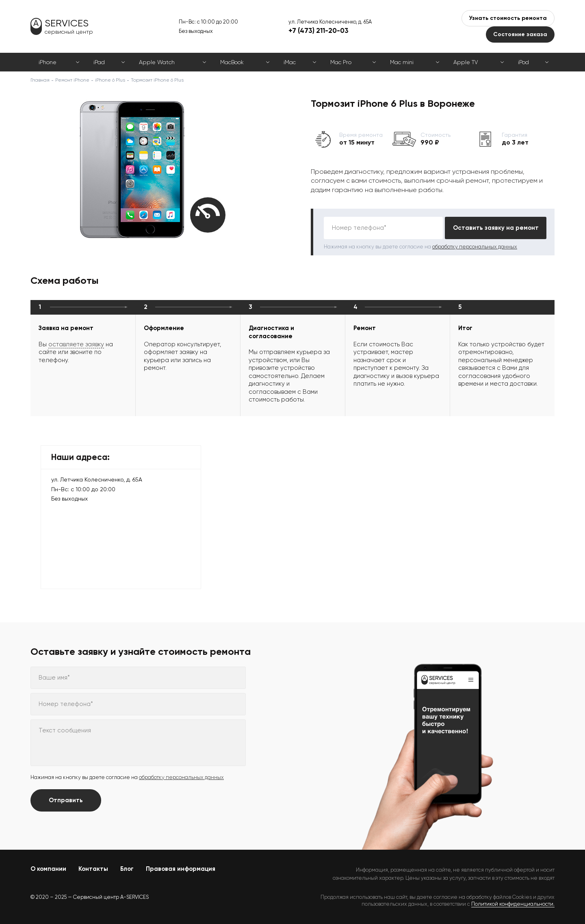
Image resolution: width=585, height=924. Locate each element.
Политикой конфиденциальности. (513, 904)
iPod (523, 62)
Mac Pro (341, 62)
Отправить (66, 800)
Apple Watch (157, 62)
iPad (99, 62)
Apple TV (466, 62)
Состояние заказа (520, 34)
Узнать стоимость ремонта (508, 18)
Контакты (93, 869)
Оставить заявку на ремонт (496, 228)
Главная (40, 80)
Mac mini (402, 62)
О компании (48, 869)
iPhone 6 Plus (110, 80)
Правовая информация (181, 869)
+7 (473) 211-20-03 (318, 30)
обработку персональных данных (475, 247)
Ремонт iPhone (72, 80)
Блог (127, 869)
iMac (290, 62)
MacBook (232, 62)
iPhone (48, 62)
